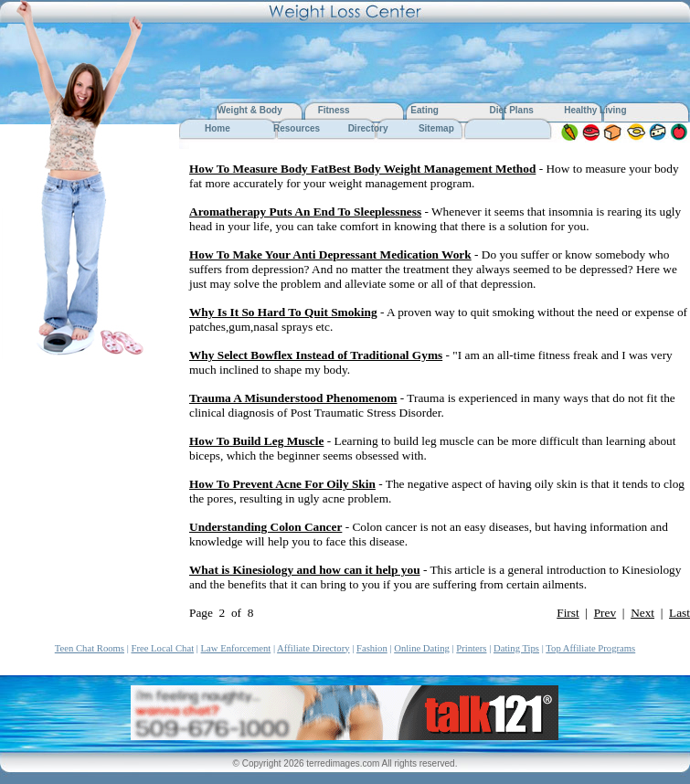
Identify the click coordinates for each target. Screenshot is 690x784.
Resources (297, 128)
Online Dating (422, 648)
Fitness (334, 110)
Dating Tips (516, 648)
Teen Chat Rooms (90, 648)
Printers (471, 648)
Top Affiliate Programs (590, 648)
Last (679, 613)
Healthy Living (595, 110)
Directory (368, 128)
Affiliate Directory (313, 648)
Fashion (372, 648)
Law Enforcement (236, 648)
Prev (605, 613)
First (568, 613)
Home (218, 128)
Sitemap (436, 128)
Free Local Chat (162, 648)
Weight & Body (251, 110)
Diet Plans (511, 110)
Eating (425, 110)
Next (642, 613)
